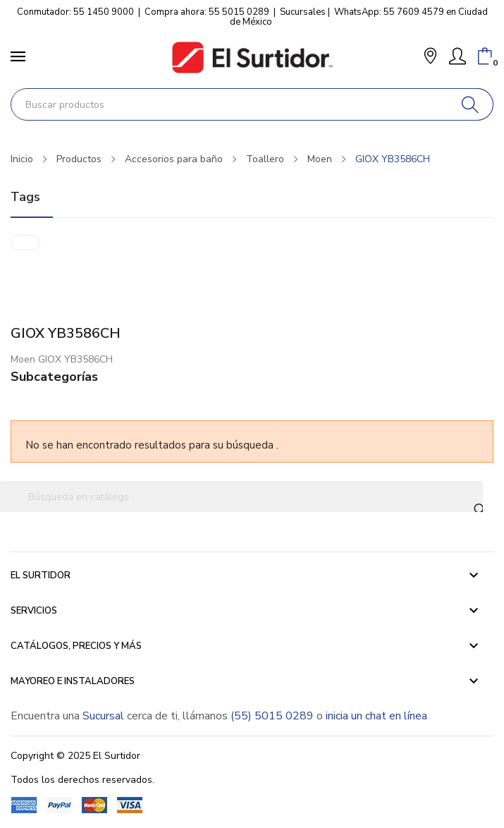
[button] (430, 57)
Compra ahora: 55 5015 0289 (207, 12)
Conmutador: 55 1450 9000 (75, 12)
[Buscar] (471, 104)
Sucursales (303, 12)
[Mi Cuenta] (457, 56)
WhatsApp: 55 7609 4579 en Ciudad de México (359, 17)
